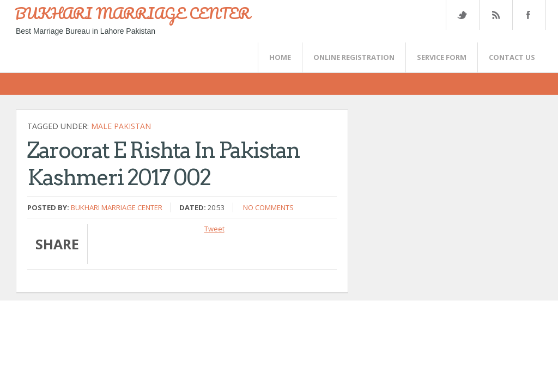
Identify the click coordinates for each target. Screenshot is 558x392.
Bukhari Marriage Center (117, 207)
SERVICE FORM (442, 57)
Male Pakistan (121, 126)
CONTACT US (512, 57)
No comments (268, 207)
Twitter (462, 15)
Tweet (214, 229)
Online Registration (354, 57)
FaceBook (527, 15)
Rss (495, 15)
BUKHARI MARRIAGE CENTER (132, 13)
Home (280, 57)
